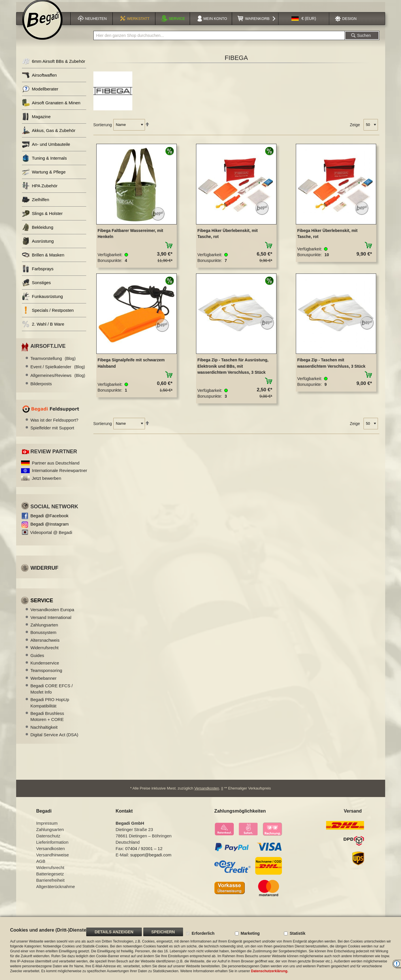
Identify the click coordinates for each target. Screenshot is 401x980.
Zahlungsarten (44, 630)
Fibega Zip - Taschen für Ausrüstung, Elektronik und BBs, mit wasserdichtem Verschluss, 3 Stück (233, 372)
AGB (41, 867)
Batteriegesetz (50, 879)
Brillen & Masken (43, 260)
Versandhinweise (53, 860)
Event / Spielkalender (58, 372)
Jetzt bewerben (47, 483)
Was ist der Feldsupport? (54, 425)
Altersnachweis (45, 645)
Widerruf (45, 573)
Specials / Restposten (48, 316)
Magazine (36, 122)
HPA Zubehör (40, 191)
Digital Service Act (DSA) (54, 740)
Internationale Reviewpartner (60, 476)
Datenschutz (48, 841)
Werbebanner (44, 683)
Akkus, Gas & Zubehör (49, 136)
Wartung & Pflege (44, 177)
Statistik (298, 933)
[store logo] (42, 25)
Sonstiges (36, 288)
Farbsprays (38, 274)
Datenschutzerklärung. (270, 971)
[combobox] (219, 41)
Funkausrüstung (43, 302)
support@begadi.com (151, 860)
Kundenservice (45, 668)
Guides (37, 661)
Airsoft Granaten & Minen (51, 108)
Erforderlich (203, 933)
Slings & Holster (42, 219)
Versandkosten (207, 794)
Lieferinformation (52, 848)
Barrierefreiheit (50, 886)
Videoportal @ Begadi (51, 538)
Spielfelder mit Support (52, 433)
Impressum (47, 829)
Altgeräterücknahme (56, 892)
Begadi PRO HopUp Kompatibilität (50, 708)
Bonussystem (44, 638)
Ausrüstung (38, 247)
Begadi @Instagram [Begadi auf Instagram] (50, 529)
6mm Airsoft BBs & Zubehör (54, 67)
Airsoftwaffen (39, 81)
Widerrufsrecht (45, 653)
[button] (304, 24)
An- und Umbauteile (46, 150)
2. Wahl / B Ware (43, 330)
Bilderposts (41, 389)
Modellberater (40, 94)
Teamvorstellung (53, 364)
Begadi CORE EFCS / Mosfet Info (52, 694)
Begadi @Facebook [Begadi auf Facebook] (50, 521)
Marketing (250, 933)
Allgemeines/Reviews (58, 381)
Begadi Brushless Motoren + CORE (47, 722)
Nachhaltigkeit (44, 732)
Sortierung (103, 130)
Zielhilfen (36, 205)
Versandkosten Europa (52, 615)
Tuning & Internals (44, 164)
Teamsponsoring (46, 676)
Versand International (51, 623)
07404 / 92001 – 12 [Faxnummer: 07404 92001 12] (144, 854)
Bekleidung (38, 233)
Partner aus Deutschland (56, 468)
